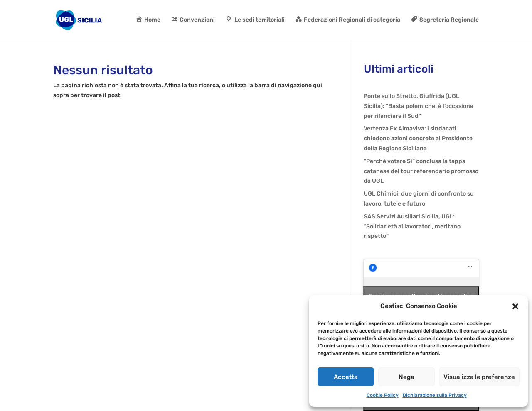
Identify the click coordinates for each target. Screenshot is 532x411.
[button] (515, 306)
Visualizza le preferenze (479, 377)
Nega (406, 377)
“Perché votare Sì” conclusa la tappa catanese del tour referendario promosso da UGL (421, 171)
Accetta (346, 377)
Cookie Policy (383, 395)
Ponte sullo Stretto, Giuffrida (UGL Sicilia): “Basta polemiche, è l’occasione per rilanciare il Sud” (419, 106)
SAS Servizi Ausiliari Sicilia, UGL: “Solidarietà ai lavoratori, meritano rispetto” (412, 226)
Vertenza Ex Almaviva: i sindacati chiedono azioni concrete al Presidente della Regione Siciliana (418, 138)
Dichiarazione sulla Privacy (435, 395)
